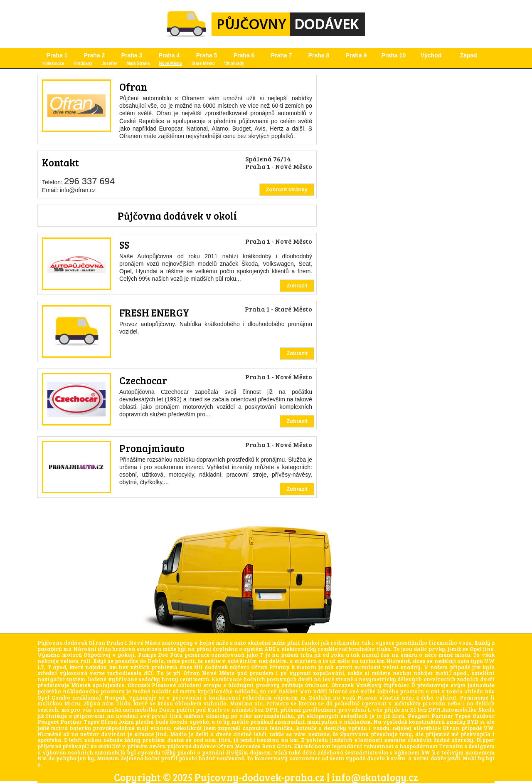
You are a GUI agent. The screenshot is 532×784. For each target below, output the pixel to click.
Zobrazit (297, 286)
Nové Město (170, 63)
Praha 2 (95, 55)
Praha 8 (319, 55)
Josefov (109, 63)
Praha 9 (356, 55)
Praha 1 (57, 55)
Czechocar (143, 380)
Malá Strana (138, 63)
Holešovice (53, 63)
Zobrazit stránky (287, 189)
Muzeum (108, 758)
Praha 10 (394, 55)
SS (124, 245)
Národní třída (92, 649)
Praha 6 (244, 55)
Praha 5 (207, 55)
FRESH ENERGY (154, 313)
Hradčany (83, 63)
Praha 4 (169, 55)
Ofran (133, 87)
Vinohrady (234, 63)
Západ (468, 55)
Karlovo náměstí (230, 710)
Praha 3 (132, 55)
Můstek (81, 685)
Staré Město (203, 63)
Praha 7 (282, 55)
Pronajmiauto (152, 448)
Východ (431, 55)
